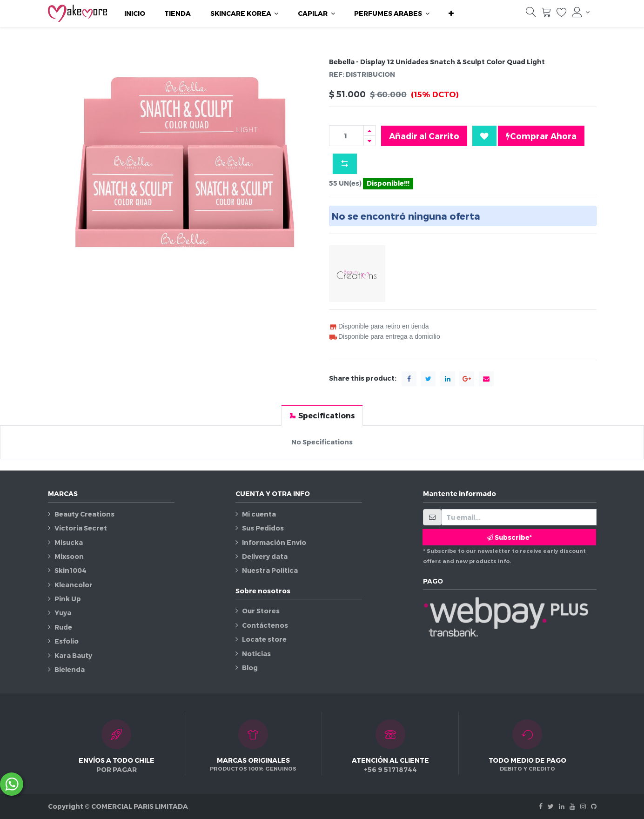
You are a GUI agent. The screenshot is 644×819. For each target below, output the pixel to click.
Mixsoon (69, 556)
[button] (451, 13)
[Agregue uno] (369, 131)
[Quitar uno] (369, 141)
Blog (250, 668)
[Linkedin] (562, 806)
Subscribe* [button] (509, 537)
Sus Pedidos (263, 528)
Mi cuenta (259, 514)
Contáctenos (265, 625)
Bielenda (70, 669)
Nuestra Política (270, 570)
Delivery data (265, 556)
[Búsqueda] (531, 14)
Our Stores (261, 611)
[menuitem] (135, 13)
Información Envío (274, 542)
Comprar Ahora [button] (541, 136)
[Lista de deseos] (562, 14)
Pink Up (68, 599)
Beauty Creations (84, 514)
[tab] (322, 415)
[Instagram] (583, 806)
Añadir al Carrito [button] (424, 136)
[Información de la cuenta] (581, 12)
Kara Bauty (73, 655)
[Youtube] (572, 806)
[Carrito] (546, 14)
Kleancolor (74, 585)
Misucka (69, 542)
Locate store (264, 639)
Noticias (256, 654)
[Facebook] (541, 806)
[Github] (594, 806)
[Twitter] (551, 806)
